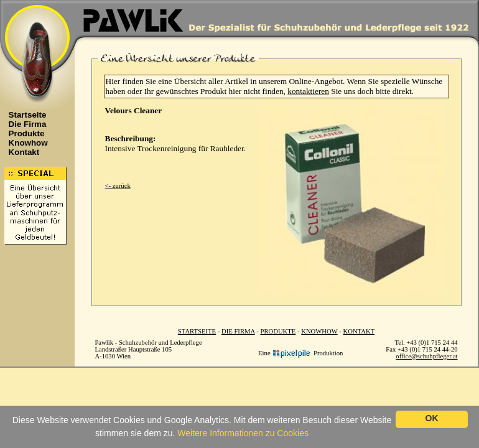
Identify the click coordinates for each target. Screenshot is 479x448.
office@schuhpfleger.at (426, 356)
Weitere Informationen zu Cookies (243, 433)
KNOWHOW (319, 331)
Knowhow (25, 143)
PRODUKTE (278, 331)
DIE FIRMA (238, 331)
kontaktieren (308, 91)
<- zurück (118, 186)
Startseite (24, 115)
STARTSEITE (197, 331)
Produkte (23, 133)
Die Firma (24, 124)
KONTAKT (359, 331)
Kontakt (21, 152)
